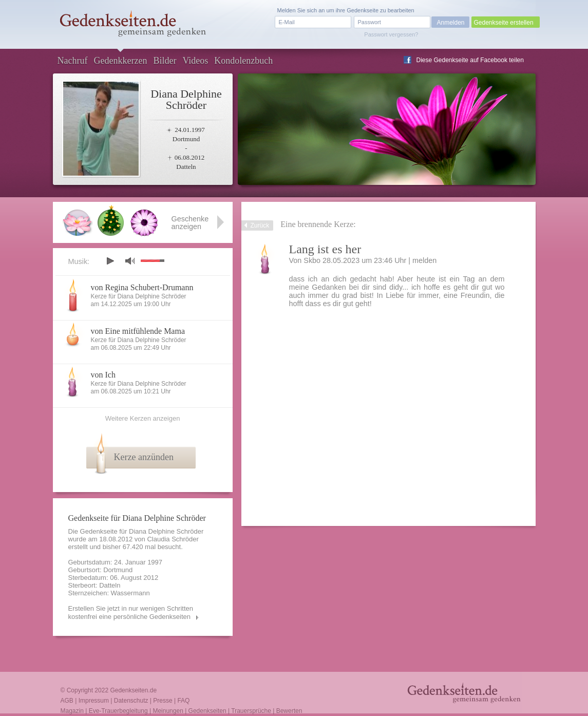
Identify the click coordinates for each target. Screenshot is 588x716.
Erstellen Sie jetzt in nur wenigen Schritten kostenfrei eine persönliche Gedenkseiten (131, 613)
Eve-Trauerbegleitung (118, 711)
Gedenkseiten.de (133, 690)
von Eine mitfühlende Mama (138, 331)
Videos (195, 61)
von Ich (103, 375)
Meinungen (168, 711)
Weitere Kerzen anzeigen (143, 418)
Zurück (260, 225)
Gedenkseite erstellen (504, 23)
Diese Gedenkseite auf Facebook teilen (470, 60)
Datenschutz (131, 701)
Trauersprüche (251, 711)
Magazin (72, 711)
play (110, 261)
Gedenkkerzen (120, 61)
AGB (67, 701)
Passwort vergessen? (391, 34)
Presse (163, 701)
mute (130, 261)
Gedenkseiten (207, 711)
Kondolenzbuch (243, 61)
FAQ (183, 701)
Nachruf (73, 61)
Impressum (94, 701)
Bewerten (289, 711)
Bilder (165, 61)
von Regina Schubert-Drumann (142, 287)
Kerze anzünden (144, 457)
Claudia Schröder (173, 539)
